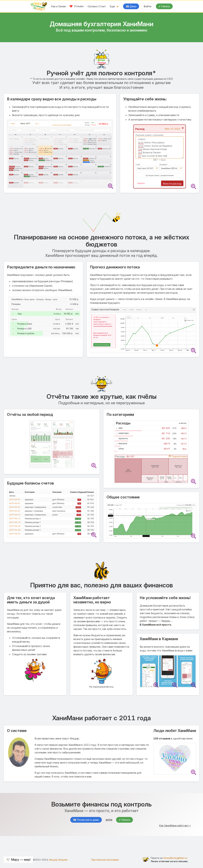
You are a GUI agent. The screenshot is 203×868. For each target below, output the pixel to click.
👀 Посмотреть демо (86, 820)
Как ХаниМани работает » (175, 826)
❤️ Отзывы (77, 6)
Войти (147, 6)
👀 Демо (131, 6)
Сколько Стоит (97, 6)
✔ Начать (164, 6)
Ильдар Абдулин (58, 860)
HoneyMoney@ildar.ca (175, 858)
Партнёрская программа (105, 860)
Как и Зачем (58, 6)
